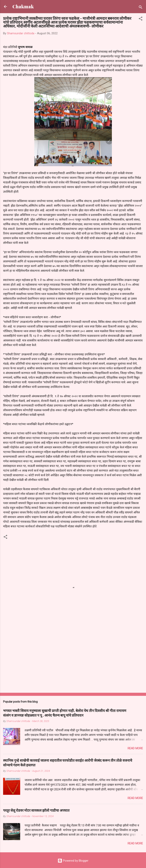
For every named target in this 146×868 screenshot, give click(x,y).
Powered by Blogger (73, 861)
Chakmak (23, 6)
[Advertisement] (73, 659)
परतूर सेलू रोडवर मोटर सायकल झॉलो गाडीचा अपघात (36, 810)
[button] (141, 19)
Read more (135, 748)
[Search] (141, 8)
